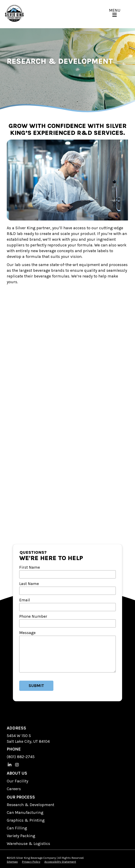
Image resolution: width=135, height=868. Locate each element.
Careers (14, 789)
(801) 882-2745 (21, 757)
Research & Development (30, 805)
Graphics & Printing (26, 820)
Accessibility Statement (60, 862)
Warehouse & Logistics (28, 844)
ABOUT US (17, 773)
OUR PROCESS (21, 797)
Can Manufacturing (25, 813)
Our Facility (17, 781)
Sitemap (12, 862)
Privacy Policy (31, 862)
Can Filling (17, 828)
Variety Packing (21, 836)
